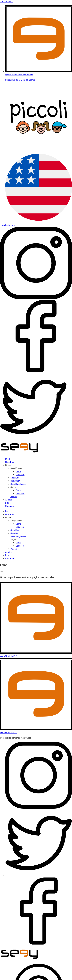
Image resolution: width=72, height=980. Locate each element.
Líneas (8, 465)
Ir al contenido (7, 2)
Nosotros (10, 462)
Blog (7, 503)
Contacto (9, 506)
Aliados (9, 500)
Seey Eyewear (17, 468)
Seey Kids (15, 478)
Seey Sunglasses (18, 484)
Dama (18, 471)
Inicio (8, 459)
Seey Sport (15, 481)
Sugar (13, 487)
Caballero (20, 475)
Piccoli (14, 497)
